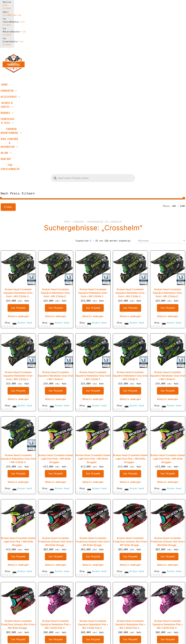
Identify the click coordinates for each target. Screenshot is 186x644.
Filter (8, 86)
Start (67, 101)
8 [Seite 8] (106, 552)
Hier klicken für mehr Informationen (153, 640)
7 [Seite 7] (100, 552)
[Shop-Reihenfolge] (161, 119)
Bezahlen (82, 599)
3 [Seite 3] (81, 552)
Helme (87, 48)
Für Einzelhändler (129, 48)
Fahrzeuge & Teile (124, 42)
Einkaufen (21, 42)
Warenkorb (83, 594)
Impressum (46, 583)
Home (6, 42)
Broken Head (25, 202)
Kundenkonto (85, 604)
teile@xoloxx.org (52, 2)
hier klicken (26, 2)
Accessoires (45, 42)
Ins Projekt (18, 187)
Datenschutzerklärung (54, 597)
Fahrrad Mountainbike (160, 42)
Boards (98, 42)
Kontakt (106, 48)
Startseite (84, 583)
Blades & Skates (74, 42)
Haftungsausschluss (52, 603)
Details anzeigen (18, 195)
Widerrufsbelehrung (52, 608)
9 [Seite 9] (113, 552)
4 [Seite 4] (87, 552)
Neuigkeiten (85, 615)
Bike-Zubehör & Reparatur (57, 48)
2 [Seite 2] (74, 552)
